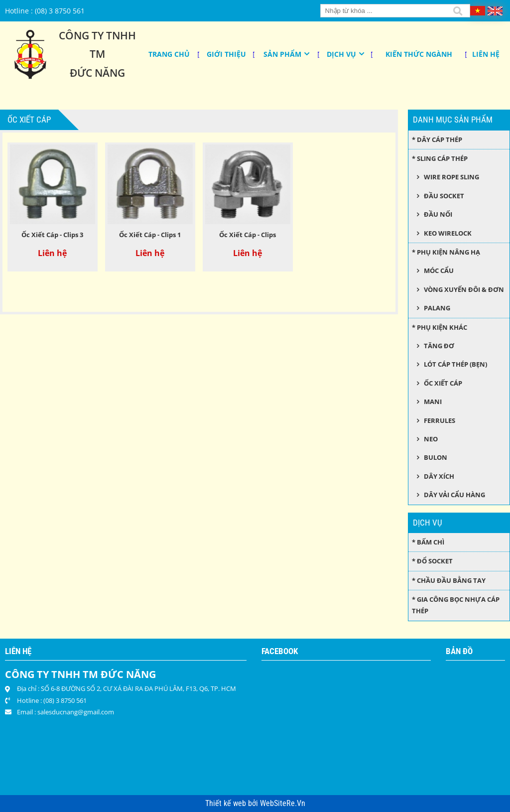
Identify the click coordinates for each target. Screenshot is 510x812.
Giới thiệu (226, 54)
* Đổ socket (432, 561)
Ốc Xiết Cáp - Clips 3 (52, 235)
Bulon (436, 457)
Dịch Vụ (341, 54)
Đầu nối (438, 214)
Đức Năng (97, 73)
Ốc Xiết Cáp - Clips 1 (150, 235)
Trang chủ (169, 54)
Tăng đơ (439, 346)
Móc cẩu (439, 271)
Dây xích (439, 476)
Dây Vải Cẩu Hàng (454, 495)
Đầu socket (444, 196)
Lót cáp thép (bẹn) (455, 364)
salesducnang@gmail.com (76, 712)
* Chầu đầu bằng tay (449, 580)
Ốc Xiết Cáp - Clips (248, 235)
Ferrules (440, 420)
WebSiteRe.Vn (283, 804)
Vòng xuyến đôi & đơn (464, 289)
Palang (437, 308)
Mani (433, 402)
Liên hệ (486, 54)
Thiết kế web (227, 804)
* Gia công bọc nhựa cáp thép (456, 605)
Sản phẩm (282, 54)
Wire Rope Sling (451, 177)
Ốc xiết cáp (443, 383)
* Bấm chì (428, 542)
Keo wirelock (448, 233)
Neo (431, 439)
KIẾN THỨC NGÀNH (419, 54)
